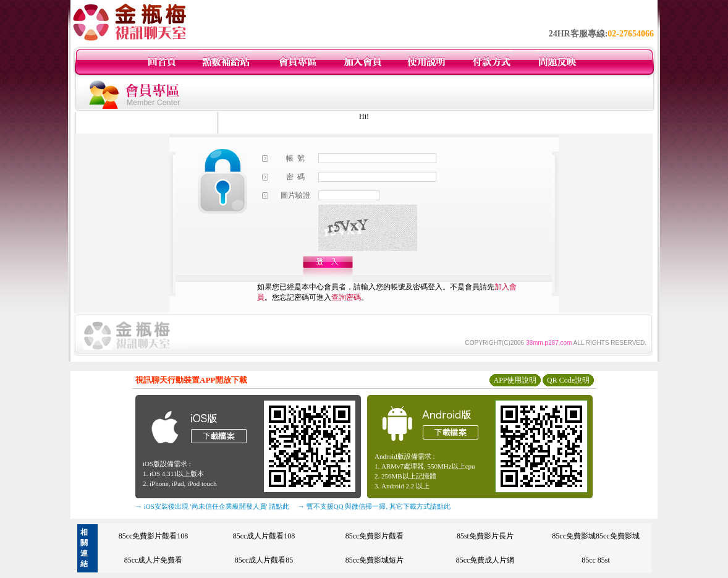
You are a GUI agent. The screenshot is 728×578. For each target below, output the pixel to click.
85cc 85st (596, 560)
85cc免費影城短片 (375, 560)
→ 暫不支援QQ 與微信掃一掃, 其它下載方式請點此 (374, 506)
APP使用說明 (515, 380)
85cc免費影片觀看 (375, 536)
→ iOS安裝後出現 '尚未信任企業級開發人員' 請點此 (212, 506)
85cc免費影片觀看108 (154, 536)
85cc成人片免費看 (154, 560)
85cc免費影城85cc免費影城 (595, 536)
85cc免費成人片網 (485, 560)
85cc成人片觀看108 (264, 536)
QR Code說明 (568, 380)
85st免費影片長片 (485, 536)
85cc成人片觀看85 (264, 560)
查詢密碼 (346, 297)
